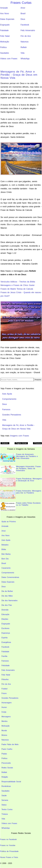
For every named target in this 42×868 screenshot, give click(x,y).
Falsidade (4, 30)
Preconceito (6, 763)
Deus (23, 19)
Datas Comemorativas (10, 577)
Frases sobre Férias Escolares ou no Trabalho (20, 506)
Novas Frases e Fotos (9, 857)
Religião (5, 777)
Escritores (5, 628)
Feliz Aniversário (28, 30)
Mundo (4, 731)
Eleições (5, 619)
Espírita (4, 638)
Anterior (5, 443)
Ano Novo (5, 13)
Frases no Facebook (8, 839)
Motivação (5, 42)
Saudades (5, 53)
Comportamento (8, 573)
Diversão (5, 610)
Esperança (6, 633)
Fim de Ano (26, 36)
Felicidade (6, 666)
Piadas (4, 754)
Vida (23, 53)
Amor (23, 8)
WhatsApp (25, 59)
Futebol (4, 689)
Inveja (4, 712)
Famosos (5, 661)
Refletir (24, 47)
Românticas (6, 786)
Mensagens (6, 717)
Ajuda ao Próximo (9, 522)
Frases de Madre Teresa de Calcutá (17, 289)
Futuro (4, 693)
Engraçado (5, 25)
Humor (4, 707)
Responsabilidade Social (11, 782)
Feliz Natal (5, 36)
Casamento (6, 568)
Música (4, 735)
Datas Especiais (7, 19)
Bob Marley (6, 554)
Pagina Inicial (21, 443)
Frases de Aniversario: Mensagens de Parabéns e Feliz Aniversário (19, 458)
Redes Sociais (7, 768)
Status (4, 805)
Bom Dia (5, 559)
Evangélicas (6, 642)
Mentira (4, 721)
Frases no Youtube (8, 845)
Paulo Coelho (7, 749)
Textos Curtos (7, 809)
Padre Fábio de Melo (10, 744)
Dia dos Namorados (9, 601)
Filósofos (5, 679)
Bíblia (4, 549)
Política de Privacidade (9, 851)
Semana (5, 800)
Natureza (25, 42)
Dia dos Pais (7, 605)
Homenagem (7, 703)
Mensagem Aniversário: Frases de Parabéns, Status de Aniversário (21, 470)
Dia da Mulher (7, 591)
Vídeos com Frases (9, 59)
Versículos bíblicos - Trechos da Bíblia (18, 282)
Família (4, 656)
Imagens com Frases (20, 436)
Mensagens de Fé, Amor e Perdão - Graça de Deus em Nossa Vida (19, 75)
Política (3, 47)
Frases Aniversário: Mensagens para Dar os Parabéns (21, 494)
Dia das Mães (7, 596)
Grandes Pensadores (10, 698)
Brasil (23, 13)
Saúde (4, 796)
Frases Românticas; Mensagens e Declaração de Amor (21, 482)
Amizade (4, 8)
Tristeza (5, 814)
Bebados (5, 545)
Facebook (25, 25)
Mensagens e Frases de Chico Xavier (18, 285)
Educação (5, 614)
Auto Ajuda (6, 540)
